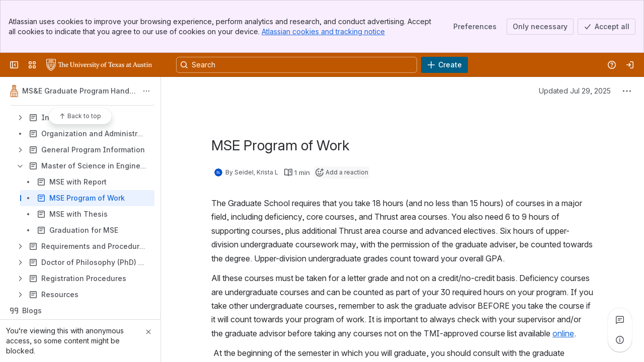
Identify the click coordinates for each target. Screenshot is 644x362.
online (563, 333)
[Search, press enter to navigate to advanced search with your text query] (297, 65)
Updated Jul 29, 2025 (575, 91)
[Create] (445, 65)
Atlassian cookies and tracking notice (323, 31)
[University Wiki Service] (99, 65)
